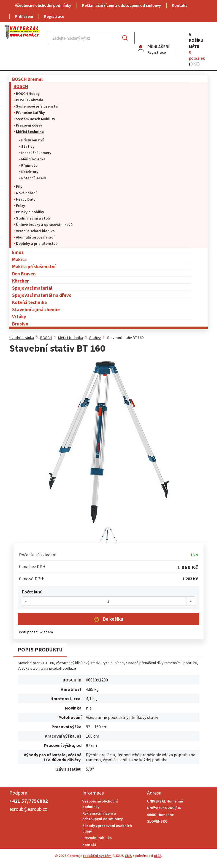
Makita (19, 259)
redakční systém (97, 856)
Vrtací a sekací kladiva (35, 231)
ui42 (158, 856)
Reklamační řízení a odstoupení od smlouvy (121, 5)
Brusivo (20, 324)
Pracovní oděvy (29, 125)
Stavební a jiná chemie (36, 309)
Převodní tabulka (97, 838)
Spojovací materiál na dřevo (42, 295)
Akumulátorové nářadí (35, 237)
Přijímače (29, 165)
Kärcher (21, 281)
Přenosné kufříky (30, 113)
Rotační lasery (34, 178)
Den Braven (24, 274)
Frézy (21, 206)
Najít (129, 38)
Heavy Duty (26, 199)
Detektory (30, 172)
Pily (19, 187)
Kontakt (180, 5)
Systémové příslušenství (37, 106)
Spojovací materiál (32, 288)
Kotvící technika (29, 302)
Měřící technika (30, 132)
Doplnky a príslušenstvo (37, 243)
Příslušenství (32, 140)
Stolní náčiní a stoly (33, 218)
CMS (128, 856)
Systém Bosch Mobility (36, 119)
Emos (18, 252)
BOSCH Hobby (28, 94)
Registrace (54, 16)
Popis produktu (40, 649)
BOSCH (21, 86)
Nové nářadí (26, 193)
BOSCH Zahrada (30, 100)
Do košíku (113, 619)
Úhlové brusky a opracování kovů (44, 224)
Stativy (28, 146)
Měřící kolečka (33, 159)
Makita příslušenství (34, 266)
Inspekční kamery (36, 153)
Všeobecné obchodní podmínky (43, 5)
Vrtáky (19, 317)
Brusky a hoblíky (30, 212)
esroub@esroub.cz (28, 809)
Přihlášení (24, 16)
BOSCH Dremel (27, 79)
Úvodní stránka (22, 338)
